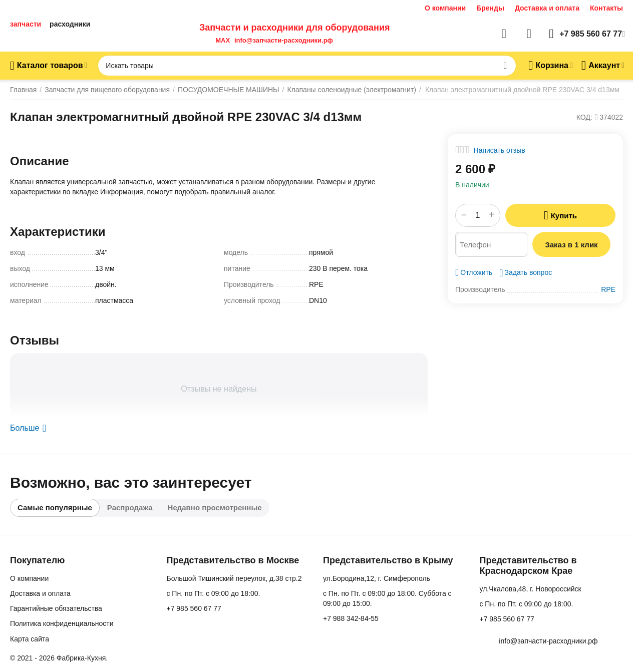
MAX (221, 40)
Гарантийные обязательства (56, 608)
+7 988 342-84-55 (351, 618)
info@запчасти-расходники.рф (284, 40)
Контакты (606, 8)
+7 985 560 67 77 (194, 608)
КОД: (584, 117)
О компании (445, 8)
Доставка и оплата (547, 8)
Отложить (474, 272)
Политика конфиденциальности (62, 623)
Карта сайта (30, 639)
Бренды (490, 8)
